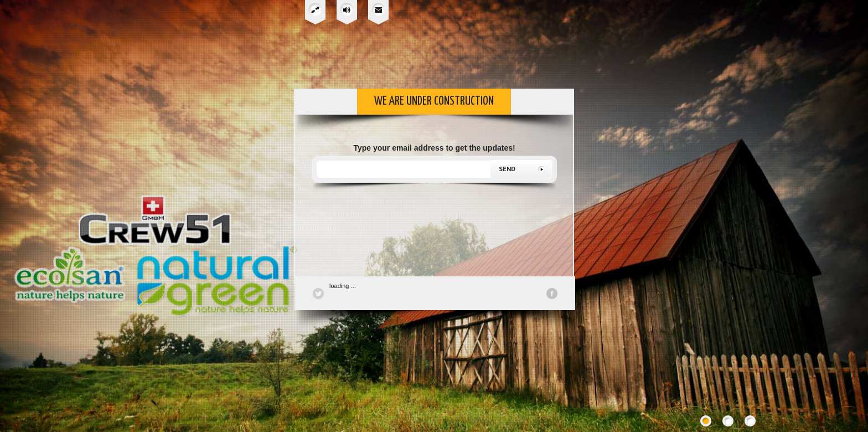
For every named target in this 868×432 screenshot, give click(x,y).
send (507, 169)
